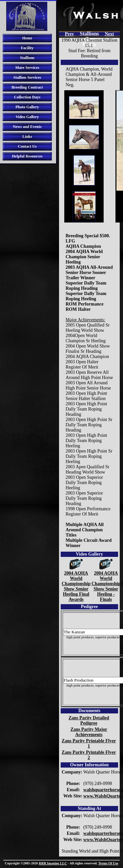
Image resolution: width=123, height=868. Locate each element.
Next (109, 34)
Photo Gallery (27, 107)
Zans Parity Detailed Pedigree (89, 720)
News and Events (27, 127)
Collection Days (27, 97)
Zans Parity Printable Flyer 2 (89, 755)
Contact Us (27, 146)
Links (27, 137)
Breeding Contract (27, 87)
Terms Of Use (108, 863)
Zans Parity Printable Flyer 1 (89, 743)
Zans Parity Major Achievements (89, 732)
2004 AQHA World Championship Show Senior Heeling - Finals (106, 584)
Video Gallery (27, 117)
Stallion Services (27, 77)
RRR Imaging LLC (53, 863)
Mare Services (27, 68)
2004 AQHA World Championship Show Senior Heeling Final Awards (76, 584)
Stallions (27, 58)
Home (27, 38)
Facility (27, 48)
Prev (70, 34)
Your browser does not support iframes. (84, 156)
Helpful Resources (27, 156)
